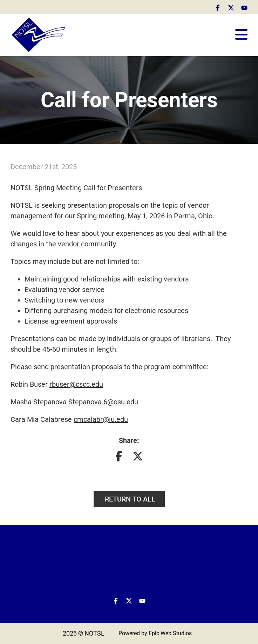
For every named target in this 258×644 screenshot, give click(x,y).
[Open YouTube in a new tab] (244, 7)
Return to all (129, 499)
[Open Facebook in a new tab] (218, 7)
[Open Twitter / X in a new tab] (231, 7)
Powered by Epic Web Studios (155, 633)
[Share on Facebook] (119, 458)
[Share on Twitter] (138, 458)
